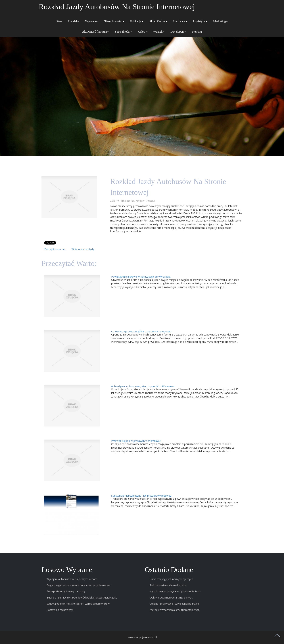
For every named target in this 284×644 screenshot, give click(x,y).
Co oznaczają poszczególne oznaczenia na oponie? (141, 331)
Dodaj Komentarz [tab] (55, 249)
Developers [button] (178, 32)
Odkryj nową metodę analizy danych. (171, 598)
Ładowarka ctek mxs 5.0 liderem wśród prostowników (78, 604)
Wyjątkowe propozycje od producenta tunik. (176, 591)
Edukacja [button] (137, 21)
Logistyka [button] (200, 21)
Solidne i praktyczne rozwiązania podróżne (175, 604)
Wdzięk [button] (159, 32)
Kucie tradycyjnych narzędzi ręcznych (171, 579)
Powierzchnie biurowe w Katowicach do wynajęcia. (141, 277)
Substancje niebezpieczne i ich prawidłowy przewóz (141, 496)
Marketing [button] (220, 21)
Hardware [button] (180, 21)
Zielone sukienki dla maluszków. (168, 585)
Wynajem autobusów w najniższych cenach (72, 579)
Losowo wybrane (67, 570)
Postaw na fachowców (60, 610)
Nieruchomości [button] (114, 21)
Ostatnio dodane (169, 570)
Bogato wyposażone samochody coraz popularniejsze (79, 585)
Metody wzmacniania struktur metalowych (175, 610)
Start (59, 21)
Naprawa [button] (91, 21)
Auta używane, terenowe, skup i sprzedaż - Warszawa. (143, 386)
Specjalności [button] (123, 32)
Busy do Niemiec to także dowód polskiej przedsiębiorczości (82, 598)
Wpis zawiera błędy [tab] (83, 249)
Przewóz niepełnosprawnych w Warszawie (136, 441)
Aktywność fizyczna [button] (95, 32)
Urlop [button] (142, 32)
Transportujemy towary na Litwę (66, 591)
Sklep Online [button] (158, 21)
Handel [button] (73, 21)
